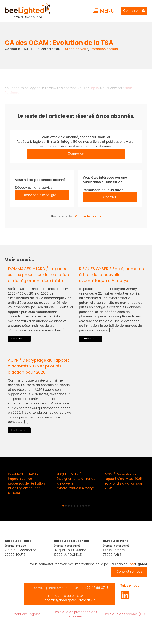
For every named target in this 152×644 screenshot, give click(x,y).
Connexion (76, 154)
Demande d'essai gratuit (42, 195)
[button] (63, 506)
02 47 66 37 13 (98, 588)
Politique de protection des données (76, 614)
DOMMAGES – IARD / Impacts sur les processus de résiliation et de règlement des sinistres (38, 275)
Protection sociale (104, 49)
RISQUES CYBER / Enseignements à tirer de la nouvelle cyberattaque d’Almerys (111, 275)
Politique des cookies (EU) (125, 614)
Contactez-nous (88, 216)
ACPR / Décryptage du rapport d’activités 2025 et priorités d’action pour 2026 (39, 366)
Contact (110, 197)
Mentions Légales (27, 614)
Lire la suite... (19, 339)
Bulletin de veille (76, 49)
